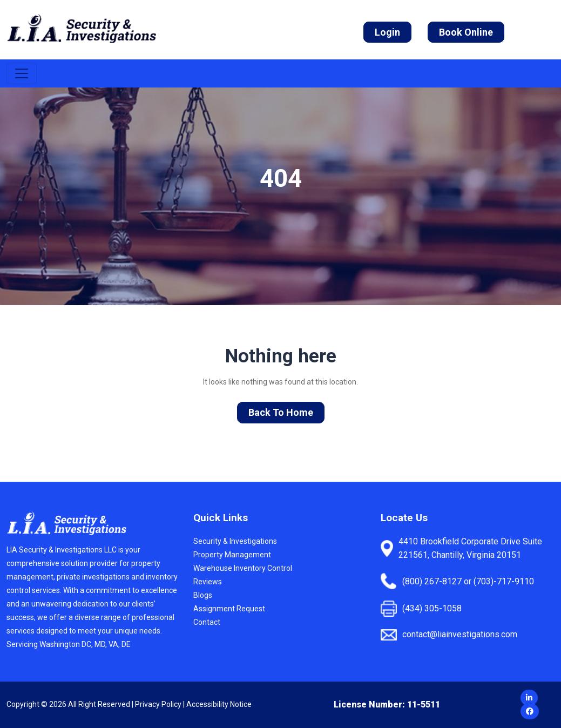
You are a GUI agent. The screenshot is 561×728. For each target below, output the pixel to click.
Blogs (203, 595)
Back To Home (281, 412)
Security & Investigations (235, 541)
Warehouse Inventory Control (243, 568)
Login (387, 32)
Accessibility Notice (219, 704)
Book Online (466, 32)
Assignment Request (229, 609)
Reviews (208, 582)
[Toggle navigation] (22, 73)
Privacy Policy (158, 704)
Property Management (232, 555)
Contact (207, 622)
